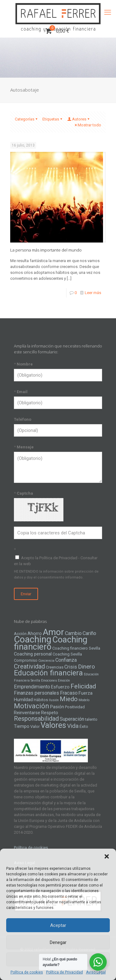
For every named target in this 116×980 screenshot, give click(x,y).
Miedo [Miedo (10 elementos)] (69, 699)
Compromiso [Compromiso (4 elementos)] (26, 660)
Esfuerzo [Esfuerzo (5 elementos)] (60, 687)
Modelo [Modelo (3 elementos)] (84, 700)
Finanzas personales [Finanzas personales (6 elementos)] (37, 693)
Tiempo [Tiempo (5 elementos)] (22, 726)
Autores (79, 119)
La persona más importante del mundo (46, 250)
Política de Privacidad (64, 972)
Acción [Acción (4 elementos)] (20, 634)
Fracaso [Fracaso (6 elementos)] (69, 693)
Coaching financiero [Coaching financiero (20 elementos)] (51, 643)
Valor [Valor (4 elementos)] (35, 726)
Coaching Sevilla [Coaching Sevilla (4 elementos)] (67, 654)
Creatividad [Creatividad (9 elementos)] (29, 666)
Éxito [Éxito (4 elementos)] (84, 726)
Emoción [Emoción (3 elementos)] (64, 681)
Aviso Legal (96, 972)
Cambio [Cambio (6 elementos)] (73, 633)
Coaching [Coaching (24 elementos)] (33, 639)
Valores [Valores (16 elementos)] (53, 725)
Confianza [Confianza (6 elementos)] (66, 660)
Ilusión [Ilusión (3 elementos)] (54, 700)
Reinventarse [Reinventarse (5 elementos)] (27, 713)
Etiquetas (53, 119)
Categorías (27, 119)
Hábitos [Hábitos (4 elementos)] (41, 700)
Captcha (24, 493)
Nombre (23, 364)
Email (21, 392)
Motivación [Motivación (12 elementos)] (32, 706)
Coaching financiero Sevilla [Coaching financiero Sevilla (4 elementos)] (76, 648)
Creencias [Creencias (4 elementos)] (55, 667)
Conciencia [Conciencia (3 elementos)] (46, 661)
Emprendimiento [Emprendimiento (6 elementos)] (32, 687)
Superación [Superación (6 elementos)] (72, 719)
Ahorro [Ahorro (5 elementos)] (35, 633)
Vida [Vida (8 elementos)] (73, 726)
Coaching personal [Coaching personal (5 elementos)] (33, 654)
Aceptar (58, 925)
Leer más (93, 293)
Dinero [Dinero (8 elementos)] (86, 667)
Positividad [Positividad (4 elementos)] (75, 707)
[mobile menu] (108, 12)
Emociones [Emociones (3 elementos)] (49, 681)
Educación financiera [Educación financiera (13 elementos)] (48, 673)
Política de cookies (27, 972)
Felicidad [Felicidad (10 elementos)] (83, 686)
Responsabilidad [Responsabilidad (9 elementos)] (36, 719)
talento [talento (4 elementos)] (91, 719)
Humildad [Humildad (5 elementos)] (23, 700)
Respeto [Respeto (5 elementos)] (50, 713)
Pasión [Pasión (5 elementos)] (57, 707)
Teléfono (23, 419)
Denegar (58, 942)
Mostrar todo (87, 125)
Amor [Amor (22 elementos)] (53, 632)
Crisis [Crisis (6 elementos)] (71, 667)
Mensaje (24, 447)
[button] (107, 856)
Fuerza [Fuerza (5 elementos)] (86, 693)
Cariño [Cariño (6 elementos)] (89, 633)
